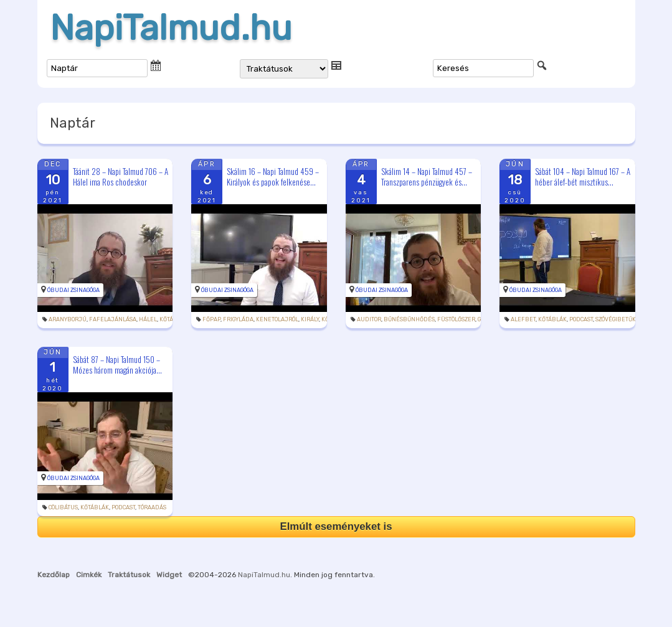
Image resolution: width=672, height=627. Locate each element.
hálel (148, 319)
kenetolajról (277, 319)
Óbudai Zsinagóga (73, 290)
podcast (581, 319)
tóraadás (152, 507)
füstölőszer (456, 319)
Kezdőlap (54, 575)
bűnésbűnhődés (409, 319)
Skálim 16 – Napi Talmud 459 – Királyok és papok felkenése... (273, 177)
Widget (169, 575)
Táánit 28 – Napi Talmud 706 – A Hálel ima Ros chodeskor (121, 177)
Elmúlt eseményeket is (336, 526)
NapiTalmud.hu (171, 28)
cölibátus (63, 507)
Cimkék (89, 575)
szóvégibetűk (616, 319)
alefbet (523, 319)
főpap (211, 319)
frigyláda (238, 319)
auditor (369, 319)
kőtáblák (552, 319)
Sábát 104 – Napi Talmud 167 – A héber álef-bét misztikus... (583, 177)
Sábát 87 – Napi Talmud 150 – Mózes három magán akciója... (117, 365)
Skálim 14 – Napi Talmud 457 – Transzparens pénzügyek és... (427, 177)
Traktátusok (129, 575)
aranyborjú (68, 319)
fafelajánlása (113, 319)
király (310, 319)
